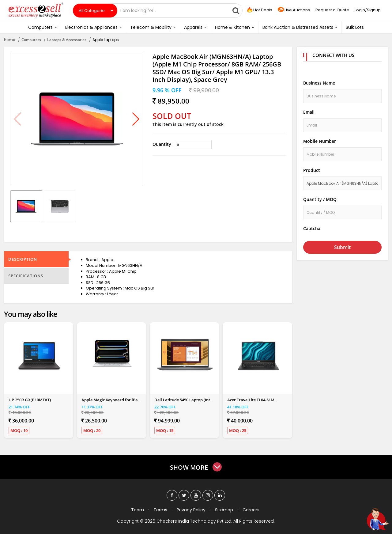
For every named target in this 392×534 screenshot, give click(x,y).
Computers (43, 27)
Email (309, 112)
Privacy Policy (191, 510)
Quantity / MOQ (320, 199)
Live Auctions (294, 10)
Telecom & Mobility (153, 27)
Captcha (312, 228)
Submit (342, 247)
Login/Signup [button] (368, 10)
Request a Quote (332, 10)
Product (312, 170)
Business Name (319, 83)
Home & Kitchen (235, 27)
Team (138, 510)
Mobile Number (320, 141)
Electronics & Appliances (94, 27)
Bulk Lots (355, 27)
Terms (160, 510)
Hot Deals (259, 10)
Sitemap (224, 510)
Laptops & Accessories (67, 40)
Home (10, 40)
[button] (136, 119)
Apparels (195, 27)
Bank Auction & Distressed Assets (300, 27)
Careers (251, 510)
